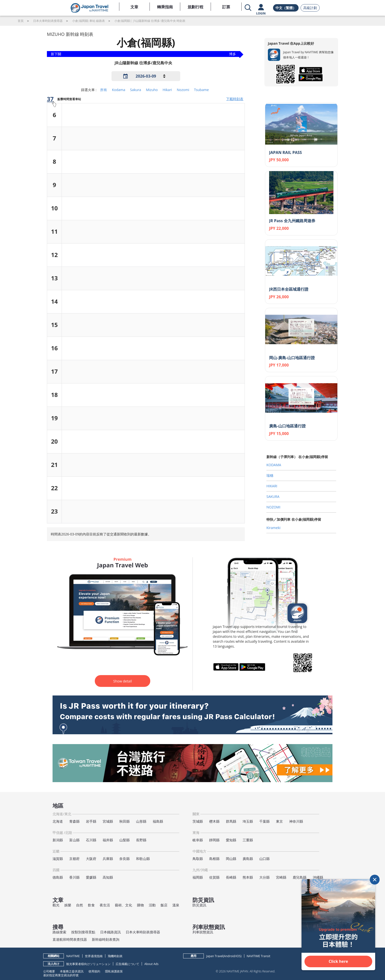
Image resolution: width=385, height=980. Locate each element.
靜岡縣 (214, 840)
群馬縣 (231, 821)
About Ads (151, 964)
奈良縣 (124, 859)
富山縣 (74, 840)
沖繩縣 (318, 877)
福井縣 (108, 840)
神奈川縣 (296, 821)
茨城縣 (198, 821)
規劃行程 (195, 7)
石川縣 (91, 840)
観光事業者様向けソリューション (88, 964)
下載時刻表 (235, 99)
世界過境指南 (94, 956)
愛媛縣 (91, 877)
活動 (152, 905)
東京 (279, 821)
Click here (338, 961)
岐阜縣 (198, 840)
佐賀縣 (214, 877)
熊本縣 (248, 877)
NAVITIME (73, 956)
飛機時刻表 (115, 956)
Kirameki (273, 528)
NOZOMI (273, 507)
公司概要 (49, 971)
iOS (238, 956)
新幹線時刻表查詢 (106, 939)
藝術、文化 (124, 905)
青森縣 (74, 821)
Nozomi (183, 90)
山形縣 (141, 821)
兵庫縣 (108, 859)
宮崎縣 (281, 877)
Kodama (119, 90)
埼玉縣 (248, 821)
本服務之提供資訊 (72, 971)
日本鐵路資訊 (110, 932)
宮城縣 (108, 821)
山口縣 (264, 859)
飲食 (91, 905)
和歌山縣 (143, 859)
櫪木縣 (214, 821)
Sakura (136, 90)
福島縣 (158, 821)
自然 (80, 905)
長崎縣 (231, 877)
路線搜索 (59, 932)
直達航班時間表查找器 (70, 939)
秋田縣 (124, 821)
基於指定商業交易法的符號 (61, 975)
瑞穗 (270, 475)
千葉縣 (264, 821)
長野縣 (141, 840)
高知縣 (108, 877)
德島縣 (58, 877)
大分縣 (264, 877)
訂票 (226, 7)
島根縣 (214, 859)
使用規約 (94, 971)
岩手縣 (91, 821)
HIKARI (272, 486)
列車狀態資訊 (203, 932)
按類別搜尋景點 (83, 932)
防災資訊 (199, 905)
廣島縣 (248, 859)
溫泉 (176, 905)
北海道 (58, 821)
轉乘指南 (165, 7)
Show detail (122, 681)
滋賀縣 (58, 859)
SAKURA (273, 497)
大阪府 (91, 859)
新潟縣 (58, 840)
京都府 (74, 859)
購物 (140, 905)
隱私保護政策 (114, 971)
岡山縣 (231, 859)
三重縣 (248, 840)
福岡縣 (198, 877)
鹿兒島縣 (300, 877)
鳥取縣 (198, 859)
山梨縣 (124, 840)
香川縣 (74, 877)
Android (229, 956)
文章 (134, 7)
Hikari (167, 90)
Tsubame (201, 90)
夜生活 (105, 905)
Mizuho (152, 90)
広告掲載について (127, 964)
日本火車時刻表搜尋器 (143, 932)
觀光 (56, 905)
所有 (104, 90)
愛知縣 (231, 840)
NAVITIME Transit (259, 956)
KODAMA (274, 465)
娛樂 (68, 905)
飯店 (164, 905)
